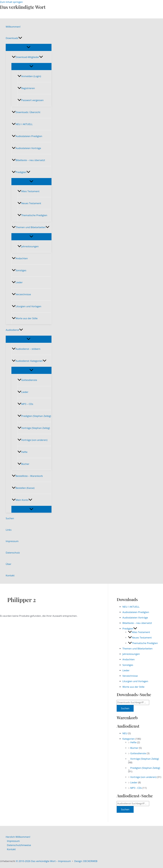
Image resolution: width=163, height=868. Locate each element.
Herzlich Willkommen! (18, 837)
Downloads (14, 38)
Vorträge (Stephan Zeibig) (34, 428)
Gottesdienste (27, 380)
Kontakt (10, 575)
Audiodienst (14, 330)
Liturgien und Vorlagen (27, 306)
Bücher (23, 464)
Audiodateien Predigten (27, 136)
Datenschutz (13, 553)
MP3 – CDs (25, 404)
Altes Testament (28, 191)
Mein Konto (22, 500)
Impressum (12, 541)
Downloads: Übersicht (26, 112)
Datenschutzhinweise (19, 845)
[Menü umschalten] (29, 47)
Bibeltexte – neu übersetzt (28, 160)
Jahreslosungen (28, 246)
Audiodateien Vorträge (26, 148)
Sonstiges (19, 270)
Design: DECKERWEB (86, 861)
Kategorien (128, 739)
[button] (20, 38)
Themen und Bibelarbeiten (31, 227)
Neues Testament (29, 203)
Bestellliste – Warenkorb (27, 476)
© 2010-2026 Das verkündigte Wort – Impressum (43, 861)
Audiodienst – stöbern (26, 349)
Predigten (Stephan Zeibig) (34, 416)
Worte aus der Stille (25, 318)
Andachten (20, 258)
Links (9, 530)
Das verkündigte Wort (23, 7)
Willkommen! (13, 27)
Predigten (21, 172)
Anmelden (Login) (29, 76)
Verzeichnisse (21, 294)
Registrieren (26, 88)
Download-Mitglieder (27, 57)
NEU (125, 733)
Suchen (10, 518)
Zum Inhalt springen (11, 2)
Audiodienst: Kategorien (29, 361)
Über (8, 564)
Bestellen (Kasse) (23, 488)
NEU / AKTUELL (22, 124)
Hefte (22, 452)
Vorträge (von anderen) (32, 440)
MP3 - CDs (136, 788)
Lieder (17, 282)
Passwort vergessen (31, 100)
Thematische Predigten (32, 215)
